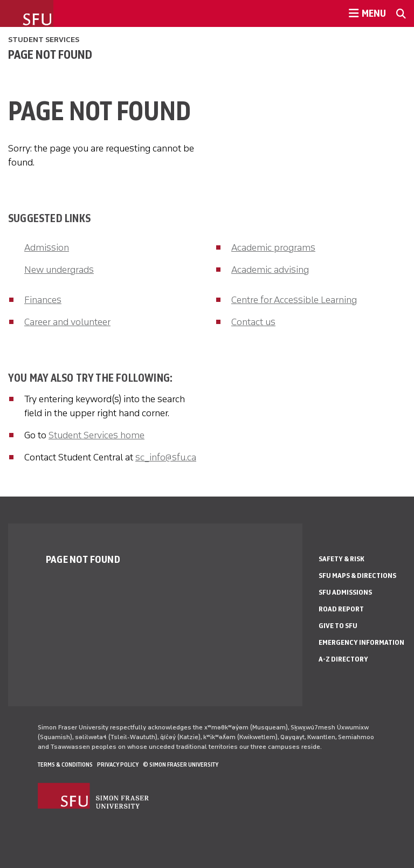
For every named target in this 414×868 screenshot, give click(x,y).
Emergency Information (361, 642)
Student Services (44, 40)
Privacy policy (118, 764)
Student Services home (96, 435)
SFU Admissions (345, 592)
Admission (47, 247)
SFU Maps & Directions (357, 576)
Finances (43, 300)
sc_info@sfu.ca (166, 457)
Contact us (253, 322)
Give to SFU (338, 626)
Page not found (50, 54)
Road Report (341, 609)
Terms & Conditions (65, 764)
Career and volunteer (67, 322)
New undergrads (59, 270)
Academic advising (270, 270)
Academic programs (273, 247)
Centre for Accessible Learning (294, 300)
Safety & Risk (341, 559)
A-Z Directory (343, 659)
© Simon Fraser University (181, 764)
